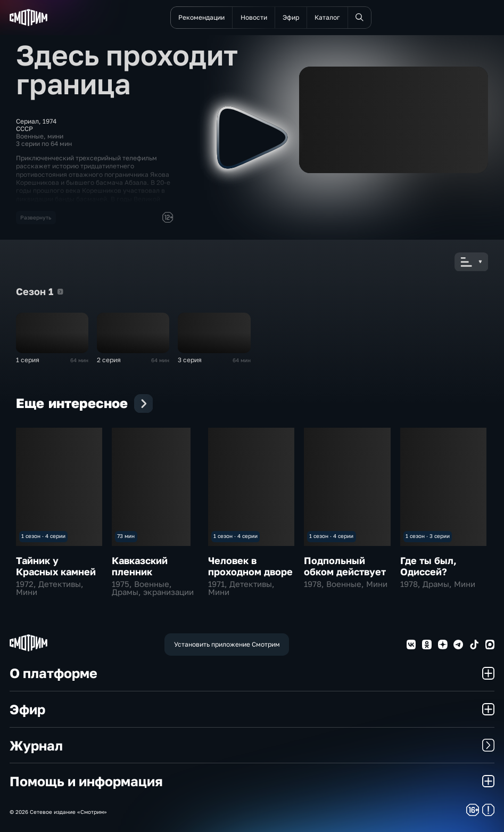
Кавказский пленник (140, 566)
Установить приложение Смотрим (227, 644)
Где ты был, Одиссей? (428, 566)
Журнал (252, 745)
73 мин (126, 536)
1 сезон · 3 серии (428, 536)
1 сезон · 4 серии (43, 536)
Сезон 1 (60, 292)
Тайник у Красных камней (56, 566)
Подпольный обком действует (345, 566)
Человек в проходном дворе (250, 566)
